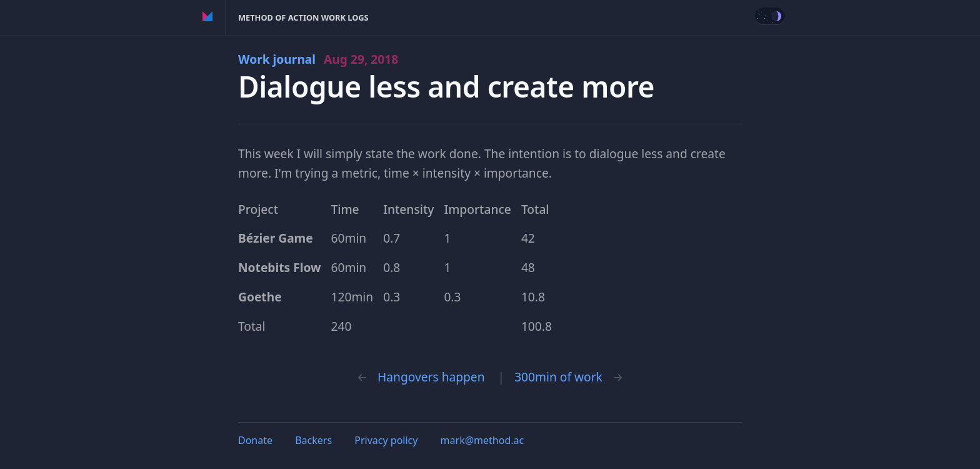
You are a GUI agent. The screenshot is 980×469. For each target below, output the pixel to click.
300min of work (558, 377)
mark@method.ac (482, 440)
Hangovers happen (431, 377)
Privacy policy (386, 440)
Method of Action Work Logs (303, 18)
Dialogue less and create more (446, 87)
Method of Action (208, 18)
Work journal (318, 59)
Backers (313, 440)
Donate (255, 440)
